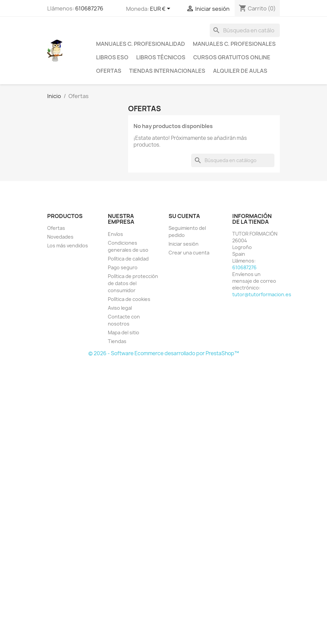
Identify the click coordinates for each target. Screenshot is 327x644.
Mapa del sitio (124, 332)
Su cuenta (184, 216)
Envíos (115, 234)
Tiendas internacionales (167, 71)
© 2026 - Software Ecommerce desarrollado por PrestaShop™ (164, 353)
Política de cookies (129, 299)
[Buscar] (245, 30)
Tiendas (117, 341)
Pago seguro (123, 267)
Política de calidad (128, 259)
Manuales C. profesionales (234, 44)
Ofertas (109, 71)
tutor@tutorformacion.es (262, 294)
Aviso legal (120, 308)
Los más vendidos (68, 246)
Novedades (60, 237)
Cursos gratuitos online (232, 57)
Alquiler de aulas (240, 71)
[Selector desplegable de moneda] (161, 9)
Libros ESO (112, 57)
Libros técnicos (161, 57)
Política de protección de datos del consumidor (133, 283)
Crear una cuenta (189, 253)
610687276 (89, 8)
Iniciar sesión (184, 244)
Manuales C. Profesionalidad (141, 44)
